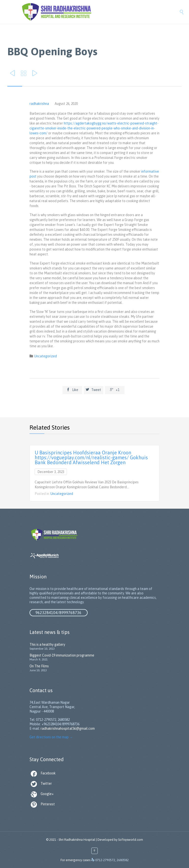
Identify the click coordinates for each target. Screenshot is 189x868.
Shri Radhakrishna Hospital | (78, 840)
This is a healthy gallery (47, 644)
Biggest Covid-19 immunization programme (62, 655)
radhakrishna (39, 104)
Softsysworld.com (131, 840)
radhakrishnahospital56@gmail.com (68, 728)
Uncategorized (46, 356)
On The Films (39, 666)
